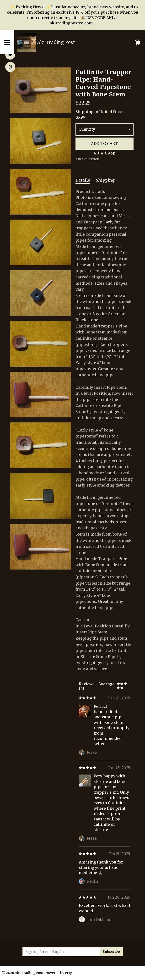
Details (83, 180)
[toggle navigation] (7, 42)
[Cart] (138, 44)
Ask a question (87, 159)
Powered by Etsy (58, 973)
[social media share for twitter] (10, 55)
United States (112, 112)
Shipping (105, 180)
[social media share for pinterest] (10, 67)
